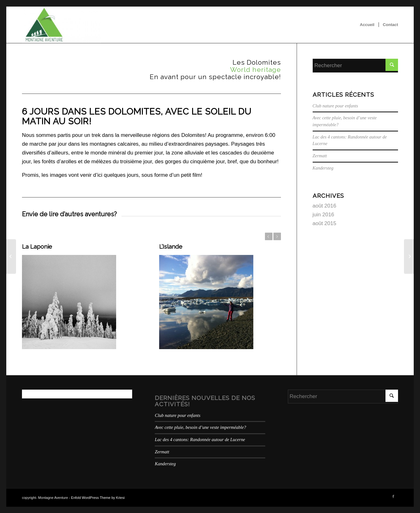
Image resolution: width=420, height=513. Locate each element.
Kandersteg (323, 168)
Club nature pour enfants (335, 106)
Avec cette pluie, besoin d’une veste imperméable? (200, 427)
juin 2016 (323, 215)
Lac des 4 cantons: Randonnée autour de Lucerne (200, 440)
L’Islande (171, 246)
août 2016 (325, 206)
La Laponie (37, 246)
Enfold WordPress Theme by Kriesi (98, 498)
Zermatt (320, 156)
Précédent (269, 236)
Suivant (277, 236)
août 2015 (325, 223)
